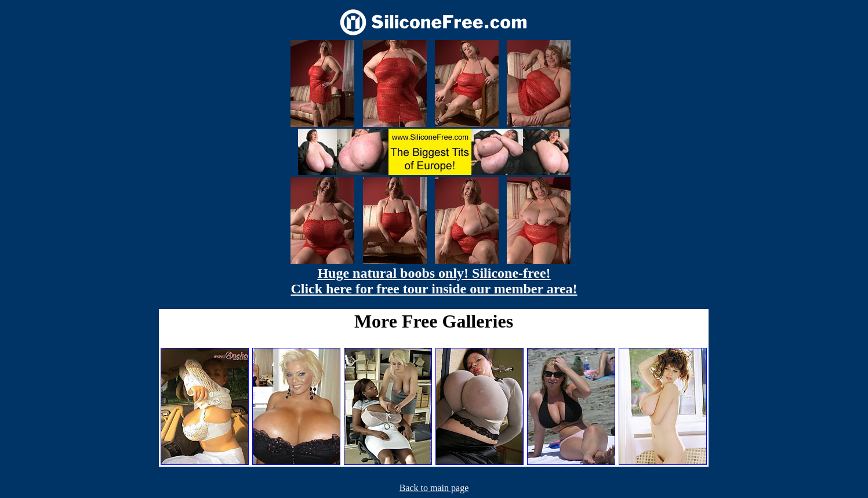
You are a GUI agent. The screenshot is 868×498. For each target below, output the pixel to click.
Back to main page (434, 488)
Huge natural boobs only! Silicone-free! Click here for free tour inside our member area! (434, 281)
